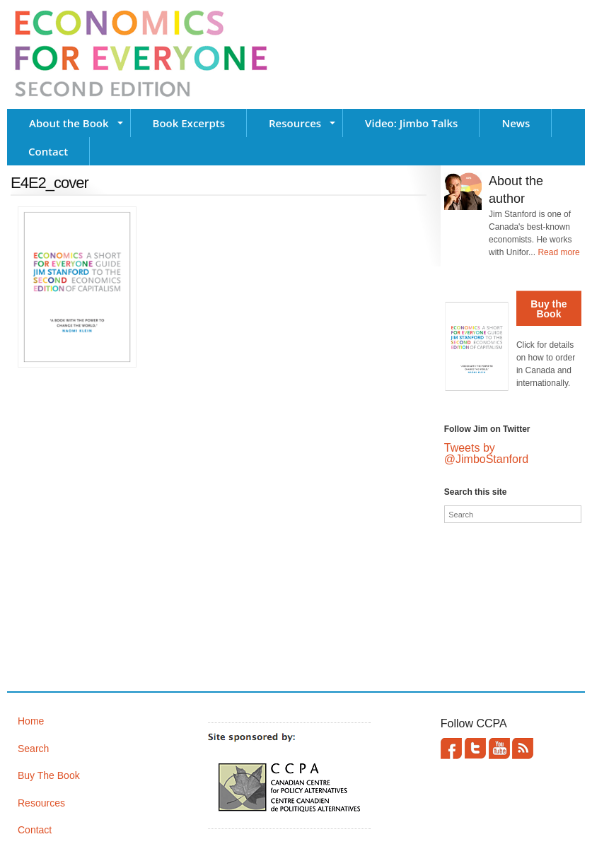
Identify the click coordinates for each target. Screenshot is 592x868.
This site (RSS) (523, 749)
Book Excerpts (189, 123)
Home (31, 721)
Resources (295, 123)
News (516, 123)
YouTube (499, 749)
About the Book (69, 123)
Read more (558, 252)
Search (33, 749)
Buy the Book (549, 309)
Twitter (475, 749)
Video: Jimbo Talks (411, 123)
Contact (48, 151)
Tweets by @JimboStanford (486, 453)
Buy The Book (49, 775)
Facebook (451, 749)
